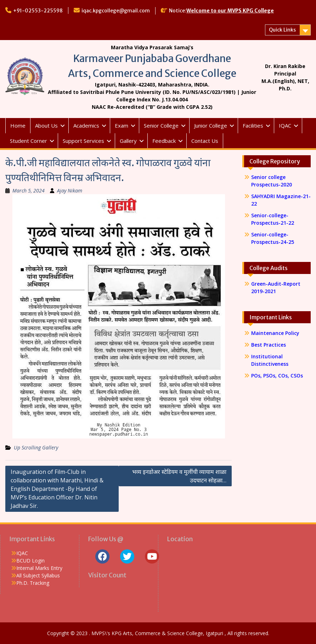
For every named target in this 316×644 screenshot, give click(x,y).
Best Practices (269, 345)
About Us (46, 125)
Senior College (161, 125)
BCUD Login (30, 561)
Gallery (128, 141)
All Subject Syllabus (38, 575)
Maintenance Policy (275, 333)
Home (18, 125)
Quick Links (282, 30)
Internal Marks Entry (39, 568)
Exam (122, 125)
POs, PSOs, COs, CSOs (277, 376)
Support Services (83, 141)
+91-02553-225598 (38, 11)
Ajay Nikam (70, 191)
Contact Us (205, 141)
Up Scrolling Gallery (36, 447)
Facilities (253, 125)
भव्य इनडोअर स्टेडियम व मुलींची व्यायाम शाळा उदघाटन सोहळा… (179, 476)
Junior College (211, 125)
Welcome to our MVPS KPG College (230, 11)
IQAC (285, 125)
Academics (86, 125)
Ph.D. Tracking (33, 583)
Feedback (164, 141)
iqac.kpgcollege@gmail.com (116, 11)
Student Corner (29, 141)
